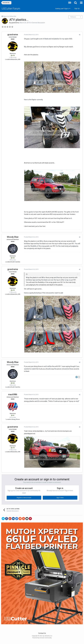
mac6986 (13, 397)
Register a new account (24, 501)
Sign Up (77, 8)
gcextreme (15, 23)
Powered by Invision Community (42, 641)
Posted (31, 35)
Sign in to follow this (10, 16)
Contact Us (42, 636)
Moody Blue (13, 239)
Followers (73, 17)
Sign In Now (60, 501)
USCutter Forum (11, 9)
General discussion (38, 23)
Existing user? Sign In (63, 9)
